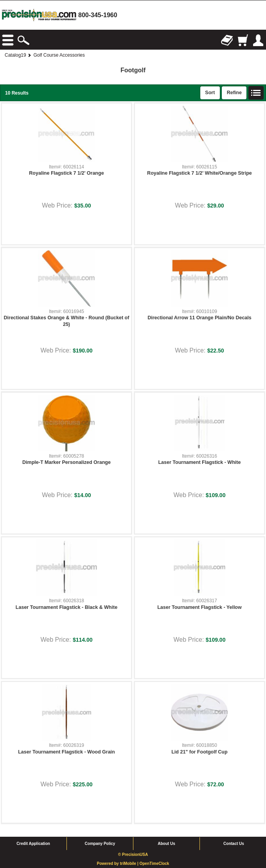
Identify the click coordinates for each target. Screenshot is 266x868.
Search (23, 40)
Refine (234, 93)
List (256, 93)
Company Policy (100, 844)
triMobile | (129, 864)
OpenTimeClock (154, 864)
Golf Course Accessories (59, 55)
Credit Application (33, 844)
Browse (8, 40)
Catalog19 (15, 55)
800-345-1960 (98, 15)
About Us (166, 844)
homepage (39, 15)
